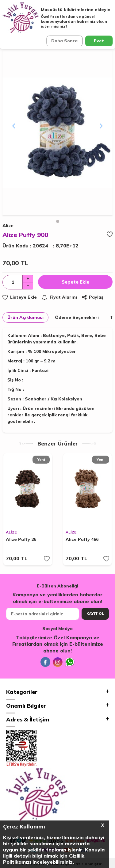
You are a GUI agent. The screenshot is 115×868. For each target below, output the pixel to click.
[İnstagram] (58, 662)
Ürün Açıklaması (25, 317)
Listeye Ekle (20, 297)
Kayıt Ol (95, 613)
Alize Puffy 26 (21, 539)
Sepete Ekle (75, 282)
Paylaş (93, 297)
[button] (58, 221)
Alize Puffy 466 (82, 539)
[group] (57, 133)
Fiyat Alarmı (59, 297)
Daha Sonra (64, 41)
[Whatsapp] (70, 662)
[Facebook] (45, 662)
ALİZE (11, 532)
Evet (99, 41)
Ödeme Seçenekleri (77, 317)
